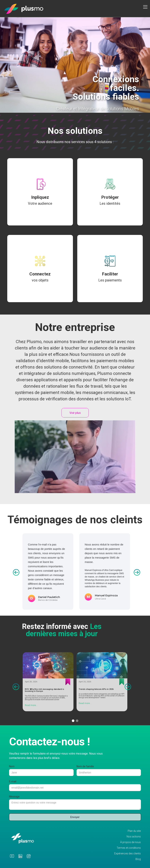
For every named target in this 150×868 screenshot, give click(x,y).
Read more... (31, 705)
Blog (138, 859)
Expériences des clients (128, 854)
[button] (145, 7)
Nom (12, 766)
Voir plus (75, 413)
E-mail (13, 781)
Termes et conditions (129, 848)
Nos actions (134, 837)
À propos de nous (131, 842)
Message (14, 797)
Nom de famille (85, 766)
